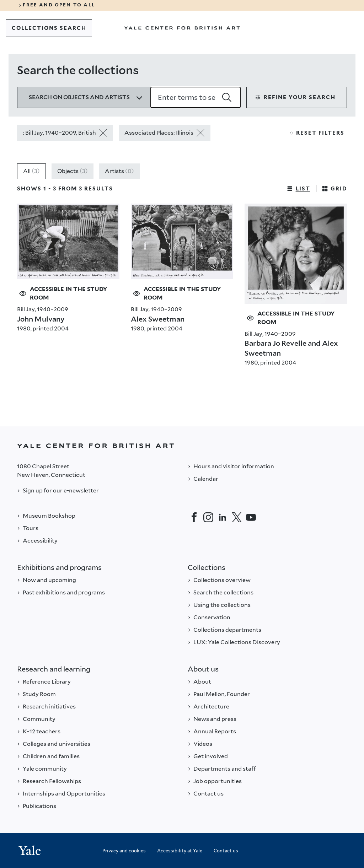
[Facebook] (194, 517)
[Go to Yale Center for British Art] (182, 28)
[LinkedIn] (223, 517)
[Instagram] (208, 517)
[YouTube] (251, 517)
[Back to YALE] (182, 446)
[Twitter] (237, 517)
